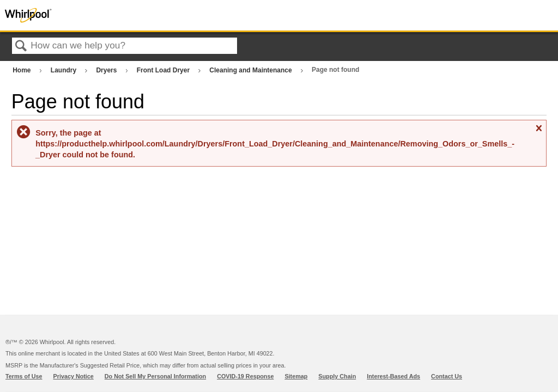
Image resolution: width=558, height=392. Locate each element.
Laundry (65, 70)
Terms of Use (24, 376)
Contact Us (447, 376)
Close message (538, 133)
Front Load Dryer (164, 70)
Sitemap (296, 376)
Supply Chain (337, 376)
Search (21, 47)
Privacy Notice (74, 376)
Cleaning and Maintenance (251, 70)
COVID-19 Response (245, 376)
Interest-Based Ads (393, 376)
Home (23, 70)
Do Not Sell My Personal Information (155, 376)
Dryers (107, 70)
